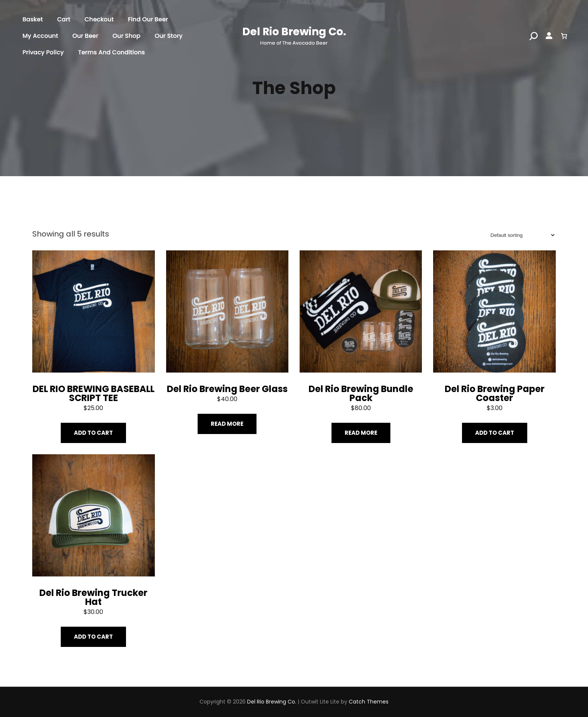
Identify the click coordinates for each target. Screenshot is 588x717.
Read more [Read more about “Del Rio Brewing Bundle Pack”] (361, 433)
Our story (169, 36)
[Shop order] (520, 235)
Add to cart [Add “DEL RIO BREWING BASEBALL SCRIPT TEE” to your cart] (93, 433)
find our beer (148, 19)
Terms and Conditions (111, 52)
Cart (64, 19)
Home (40, 215)
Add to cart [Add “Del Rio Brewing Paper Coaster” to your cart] (495, 433)
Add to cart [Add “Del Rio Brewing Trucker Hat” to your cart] (93, 637)
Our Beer (85, 36)
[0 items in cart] (564, 36)
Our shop (126, 36)
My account (40, 36)
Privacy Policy (43, 52)
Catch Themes (369, 702)
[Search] (534, 36)
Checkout (99, 19)
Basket (33, 19)
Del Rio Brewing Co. (294, 32)
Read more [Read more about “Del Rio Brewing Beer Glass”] (227, 424)
